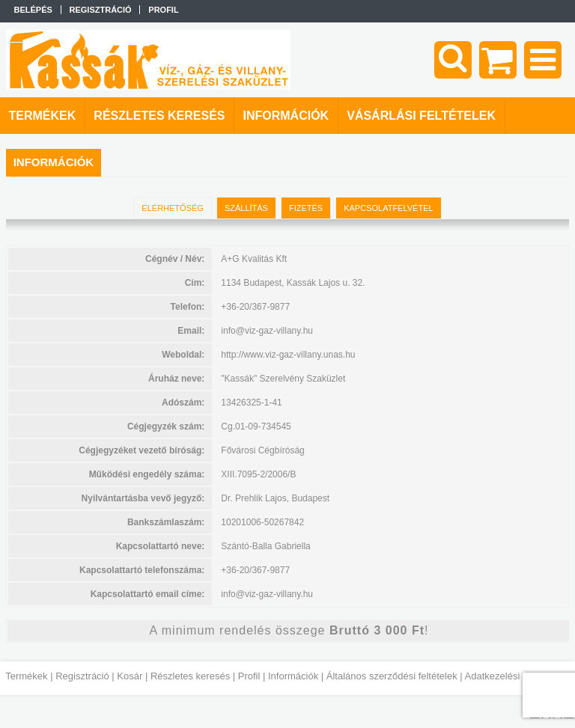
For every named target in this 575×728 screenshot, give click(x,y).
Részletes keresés (190, 676)
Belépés (33, 10)
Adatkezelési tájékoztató (517, 676)
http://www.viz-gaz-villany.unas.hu (288, 355)
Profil (249, 676)
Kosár (130, 676)
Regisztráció (82, 676)
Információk (293, 676)
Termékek (26, 676)
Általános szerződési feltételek (392, 676)
